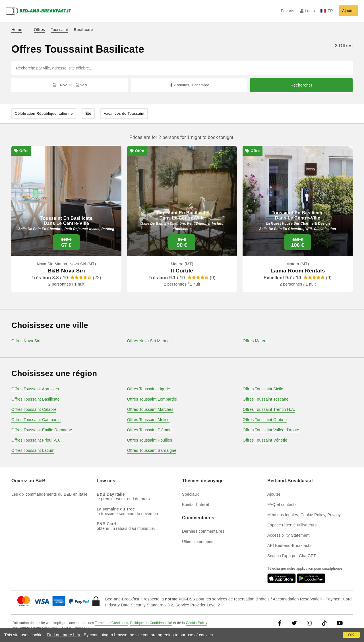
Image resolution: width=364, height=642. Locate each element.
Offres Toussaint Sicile (263, 389)
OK (351, 635)
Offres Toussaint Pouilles (150, 440)
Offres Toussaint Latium (33, 450)
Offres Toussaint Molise (148, 420)
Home (17, 30)
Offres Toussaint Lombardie (152, 399)
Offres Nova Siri (26, 341)
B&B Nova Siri (66, 271)
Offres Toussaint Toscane (265, 399)
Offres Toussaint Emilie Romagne (42, 430)
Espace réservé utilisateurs (292, 525)
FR (327, 11)
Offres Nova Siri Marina (148, 341)
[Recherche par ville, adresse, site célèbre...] (182, 68)
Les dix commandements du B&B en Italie (49, 494)
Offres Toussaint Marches (150, 409)
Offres (39, 30)
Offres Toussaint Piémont (150, 430)
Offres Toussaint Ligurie (149, 389)
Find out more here (64, 635)
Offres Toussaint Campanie (36, 420)
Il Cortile (182, 271)
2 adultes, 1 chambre (189, 85)
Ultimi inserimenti (198, 542)
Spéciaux (190, 494)
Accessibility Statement (288, 535)
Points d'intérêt (196, 504)
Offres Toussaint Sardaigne (152, 450)
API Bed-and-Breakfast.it (290, 545)
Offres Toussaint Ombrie (265, 420)
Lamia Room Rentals (298, 271)
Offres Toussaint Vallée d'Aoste (271, 430)
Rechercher (301, 85)
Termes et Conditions (112, 623)
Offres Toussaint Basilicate (36, 399)
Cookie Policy (196, 623)
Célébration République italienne (44, 113)
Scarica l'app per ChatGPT (292, 556)
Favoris (287, 11)
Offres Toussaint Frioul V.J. (36, 440)
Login (308, 11)
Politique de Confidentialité (151, 623)
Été (88, 113)
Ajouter (349, 11)
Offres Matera (255, 341)
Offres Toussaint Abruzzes (35, 389)
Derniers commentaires (203, 531)
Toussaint (59, 30)
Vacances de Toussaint (124, 113)
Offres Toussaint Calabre (34, 409)
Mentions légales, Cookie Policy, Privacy (304, 515)
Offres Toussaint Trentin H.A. (269, 409)
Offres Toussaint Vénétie (265, 440)
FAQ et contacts (282, 504)
